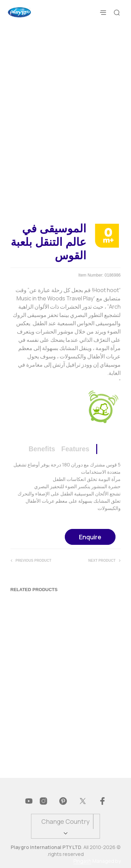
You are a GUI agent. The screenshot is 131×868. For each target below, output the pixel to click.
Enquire (90, 537)
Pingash (82, 861)
